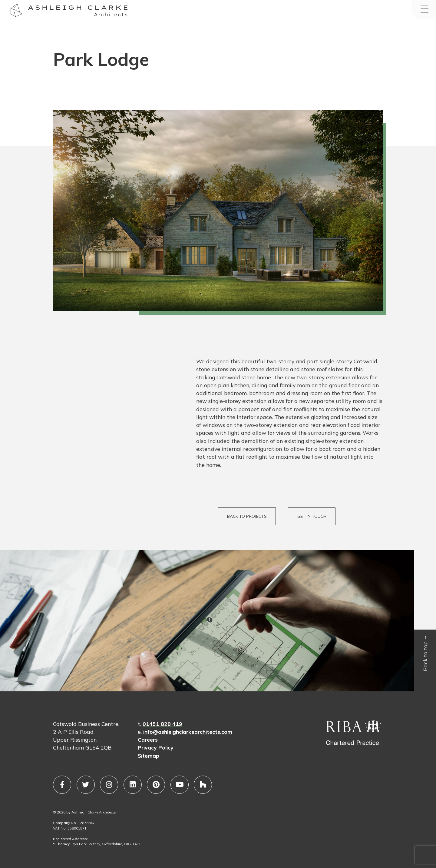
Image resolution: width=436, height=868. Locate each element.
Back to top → (425, 653)
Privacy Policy (156, 747)
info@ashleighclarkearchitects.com (188, 732)
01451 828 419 (162, 724)
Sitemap (149, 756)
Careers (148, 740)
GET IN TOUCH (312, 516)
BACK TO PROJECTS (247, 516)
